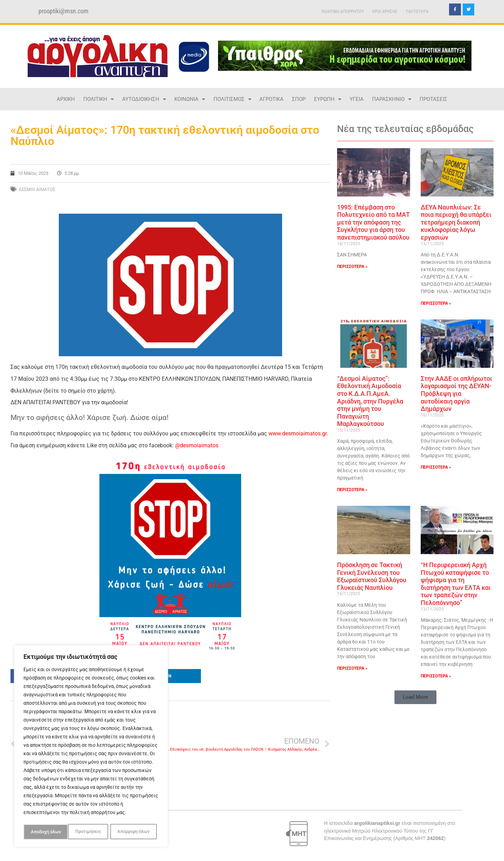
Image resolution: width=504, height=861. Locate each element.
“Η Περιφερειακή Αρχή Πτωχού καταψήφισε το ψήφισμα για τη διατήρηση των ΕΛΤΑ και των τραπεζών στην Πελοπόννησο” (456, 584)
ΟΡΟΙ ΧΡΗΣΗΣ (385, 11)
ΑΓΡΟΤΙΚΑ (271, 99)
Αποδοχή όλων (136, 832)
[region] (91, 747)
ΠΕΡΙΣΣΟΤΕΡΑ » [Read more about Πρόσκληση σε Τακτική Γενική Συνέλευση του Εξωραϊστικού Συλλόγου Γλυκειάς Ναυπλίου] (352, 668)
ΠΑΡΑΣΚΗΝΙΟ (392, 99)
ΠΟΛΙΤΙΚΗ (99, 99)
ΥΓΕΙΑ (357, 99)
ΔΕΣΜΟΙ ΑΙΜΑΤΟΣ (37, 189)
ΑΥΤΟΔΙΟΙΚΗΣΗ (144, 99)
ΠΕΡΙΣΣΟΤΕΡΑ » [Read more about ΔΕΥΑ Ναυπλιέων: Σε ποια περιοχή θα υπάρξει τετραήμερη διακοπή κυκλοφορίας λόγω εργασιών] (436, 303)
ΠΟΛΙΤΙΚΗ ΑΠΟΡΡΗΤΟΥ (343, 11)
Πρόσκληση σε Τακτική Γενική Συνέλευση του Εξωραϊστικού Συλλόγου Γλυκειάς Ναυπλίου (372, 576)
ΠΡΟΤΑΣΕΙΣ (433, 99)
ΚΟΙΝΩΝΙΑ (190, 99)
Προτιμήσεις (43, 832)
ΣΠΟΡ (299, 99)
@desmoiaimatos (197, 445)
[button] (170, 676)
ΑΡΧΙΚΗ (66, 99)
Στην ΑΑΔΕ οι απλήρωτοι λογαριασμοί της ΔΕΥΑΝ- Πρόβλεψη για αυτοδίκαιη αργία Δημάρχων (456, 394)
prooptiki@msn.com (64, 11)
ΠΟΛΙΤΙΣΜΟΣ (232, 99)
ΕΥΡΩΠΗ (328, 99)
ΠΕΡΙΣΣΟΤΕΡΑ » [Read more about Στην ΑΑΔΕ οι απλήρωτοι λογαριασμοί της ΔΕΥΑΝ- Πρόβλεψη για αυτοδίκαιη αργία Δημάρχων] (436, 467)
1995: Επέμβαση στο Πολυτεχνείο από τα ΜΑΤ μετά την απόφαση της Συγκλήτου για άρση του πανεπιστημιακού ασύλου (373, 222)
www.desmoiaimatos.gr (297, 433)
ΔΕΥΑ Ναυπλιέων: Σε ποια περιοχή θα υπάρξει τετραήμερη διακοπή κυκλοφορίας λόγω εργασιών (456, 222)
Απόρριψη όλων (89, 832)
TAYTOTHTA (417, 11)
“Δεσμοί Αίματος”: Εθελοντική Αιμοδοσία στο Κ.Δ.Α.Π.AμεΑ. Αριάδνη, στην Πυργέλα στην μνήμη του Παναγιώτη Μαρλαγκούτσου (370, 401)
